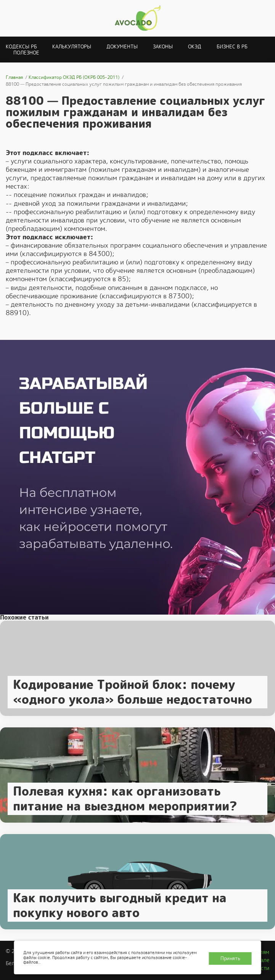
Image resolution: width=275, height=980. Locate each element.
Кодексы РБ (21, 47)
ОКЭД (195, 47)
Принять (230, 958)
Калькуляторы (72, 47)
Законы (163, 47)
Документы (122, 47)
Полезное (26, 53)
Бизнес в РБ (232, 47)
